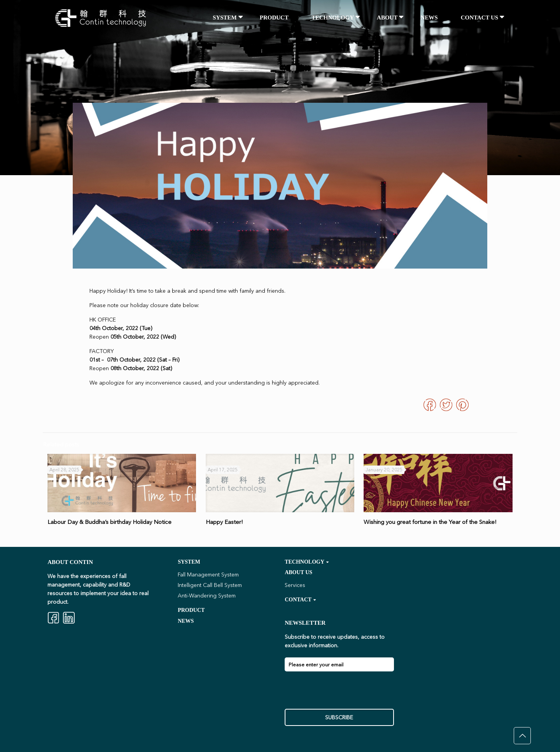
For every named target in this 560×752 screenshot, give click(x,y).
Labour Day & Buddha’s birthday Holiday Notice (109, 522)
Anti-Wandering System (207, 596)
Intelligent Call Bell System (210, 585)
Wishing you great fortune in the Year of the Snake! (430, 522)
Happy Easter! (224, 522)
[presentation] (344, 694)
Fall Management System (208, 575)
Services (295, 585)
